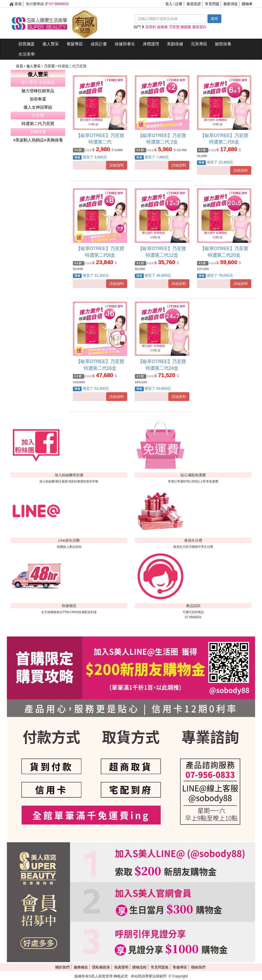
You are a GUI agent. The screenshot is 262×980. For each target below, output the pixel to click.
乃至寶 (50, 66)
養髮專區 (75, 44)
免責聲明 (121, 967)
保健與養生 (125, 44)
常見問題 (212, 4)
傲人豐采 (51, 44)
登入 (169, 4)
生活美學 (27, 54)
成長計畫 (99, 44)
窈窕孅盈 (27, 44)
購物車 (247, 4)
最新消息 (231, 4)
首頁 (16, 4)
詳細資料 (117, 165)
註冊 (179, 4)
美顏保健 (175, 44)
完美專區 (199, 44)
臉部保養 (223, 44)
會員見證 (194, 4)
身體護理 (151, 44)
